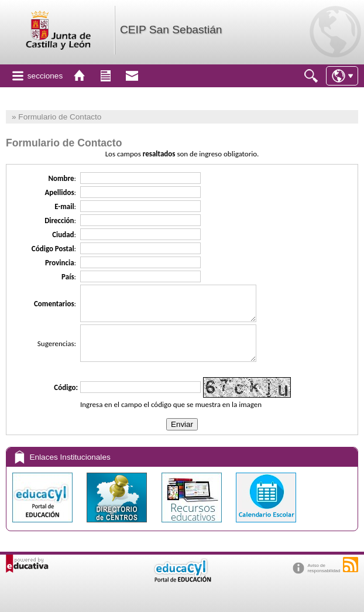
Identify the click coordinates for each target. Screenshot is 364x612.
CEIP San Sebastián (171, 30)
